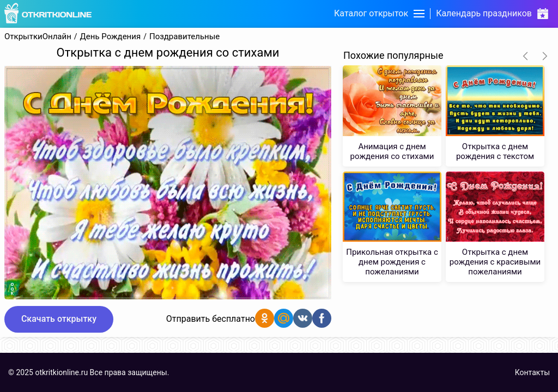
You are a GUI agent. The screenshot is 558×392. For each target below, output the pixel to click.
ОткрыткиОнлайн (38, 37)
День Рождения (111, 37)
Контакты (532, 372)
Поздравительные (184, 37)
